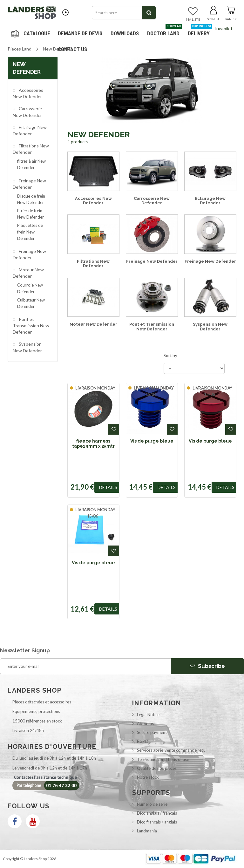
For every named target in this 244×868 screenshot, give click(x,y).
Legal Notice (148, 715)
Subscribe (207, 666)
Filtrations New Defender (31, 149)
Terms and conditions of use (163, 759)
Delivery (200, 31)
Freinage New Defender (29, 184)
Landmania (147, 831)
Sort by (170, 356)
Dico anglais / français (157, 813)
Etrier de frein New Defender (30, 214)
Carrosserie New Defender (27, 112)
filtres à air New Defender (31, 164)
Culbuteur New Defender (31, 303)
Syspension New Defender (27, 347)
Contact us (72, 49)
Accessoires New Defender (28, 93)
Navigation (31, 33)
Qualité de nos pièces (157, 768)
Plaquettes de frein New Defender (30, 232)
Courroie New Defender (30, 288)
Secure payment (152, 732)
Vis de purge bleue (152, 441)
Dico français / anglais (157, 822)
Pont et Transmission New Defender (31, 325)
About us (145, 723)
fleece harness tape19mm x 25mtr (93, 444)
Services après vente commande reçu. (172, 750)
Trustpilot (223, 29)
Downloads (125, 33)
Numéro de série (152, 804)
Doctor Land (165, 31)
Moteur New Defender (28, 273)
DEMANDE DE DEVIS (80, 33)
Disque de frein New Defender (31, 199)
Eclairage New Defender (30, 130)
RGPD (143, 741)
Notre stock (148, 777)
